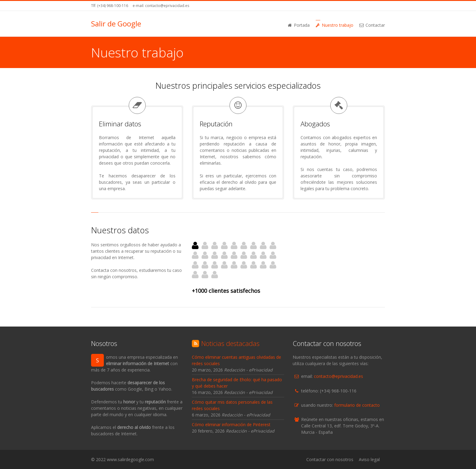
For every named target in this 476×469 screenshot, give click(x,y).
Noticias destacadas (230, 343)
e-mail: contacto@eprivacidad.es (161, 6)
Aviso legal (369, 459)
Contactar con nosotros (330, 459)
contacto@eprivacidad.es (338, 376)
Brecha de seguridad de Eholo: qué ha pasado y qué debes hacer (237, 383)
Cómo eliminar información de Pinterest (231, 424)
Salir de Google (116, 24)
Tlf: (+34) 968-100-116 (110, 6)
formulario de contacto (357, 405)
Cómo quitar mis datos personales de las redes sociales (232, 405)
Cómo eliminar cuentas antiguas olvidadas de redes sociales (236, 360)
